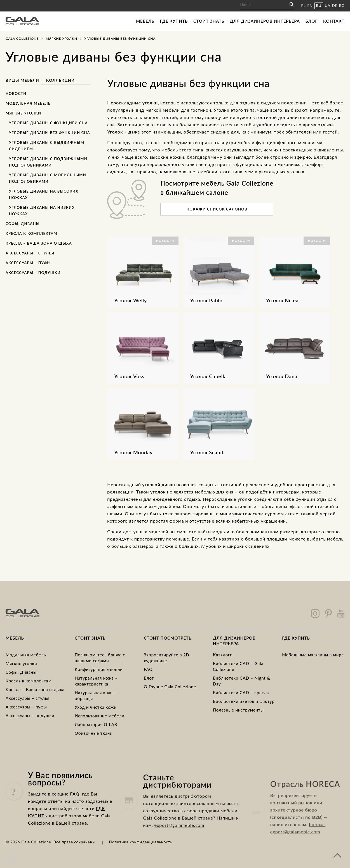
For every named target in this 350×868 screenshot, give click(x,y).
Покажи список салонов (217, 209)
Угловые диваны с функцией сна (48, 123)
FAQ (148, 669)
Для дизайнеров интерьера (265, 21)
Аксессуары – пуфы (28, 263)
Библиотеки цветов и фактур (244, 701)
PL (303, 6)
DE (335, 6)
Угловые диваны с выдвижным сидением (47, 146)
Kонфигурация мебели (99, 669)
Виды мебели (23, 80)
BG (342, 6)
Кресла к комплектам (31, 233)
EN (310, 6)
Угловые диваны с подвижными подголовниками (48, 162)
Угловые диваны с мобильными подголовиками (48, 178)
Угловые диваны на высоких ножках (44, 194)
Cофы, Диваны (21, 672)
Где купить (174, 21)
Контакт (334, 21)
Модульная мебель (28, 103)
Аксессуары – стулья (30, 253)
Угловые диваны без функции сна (50, 133)
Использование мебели (100, 716)
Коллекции (60, 80)
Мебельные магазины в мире (313, 655)
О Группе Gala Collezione (170, 687)
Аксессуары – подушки (33, 273)
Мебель (145, 21)
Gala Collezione (22, 38)
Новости (16, 93)
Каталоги (223, 655)
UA (328, 6)
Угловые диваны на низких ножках (42, 211)
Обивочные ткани (94, 733)
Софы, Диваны (23, 224)
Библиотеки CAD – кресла (241, 692)
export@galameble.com (179, 848)
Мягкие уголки (23, 113)
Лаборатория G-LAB (96, 724)
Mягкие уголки (61, 38)
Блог (311, 21)
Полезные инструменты (238, 710)
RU (319, 6)
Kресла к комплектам (29, 681)
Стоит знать (209, 21)
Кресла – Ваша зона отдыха (39, 243)
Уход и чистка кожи (96, 707)
